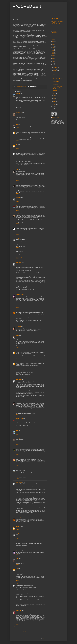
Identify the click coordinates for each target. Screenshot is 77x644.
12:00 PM (17, 530)
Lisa (16, 184)
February (55, 103)
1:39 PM (17, 194)
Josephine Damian (19, 295)
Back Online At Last (57, 92)
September (55, 71)
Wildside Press (55, 33)
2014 (53, 55)
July (54, 95)
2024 (53, 40)
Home (30, 629)
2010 (53, 62)
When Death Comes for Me (58, 89)
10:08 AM (17, 479)
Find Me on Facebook (56, 24)
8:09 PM (17, 565)
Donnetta (17, 335)
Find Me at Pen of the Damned (58, 20)
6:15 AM (17, 445)
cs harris (17, 558)
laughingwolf (18, 238)
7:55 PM (17, 547)
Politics (54, 80)
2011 (53, 60)
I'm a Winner (55, 85)
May (54, 98)
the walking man (19, 438)
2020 (53, 46)
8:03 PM (17, 323)
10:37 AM (17, 514)
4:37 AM (17, 435)
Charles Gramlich (19, 152)
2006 (53, 108)
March (55, 102)
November (55, 68)
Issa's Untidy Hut (19, 112)
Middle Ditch (18, 94)
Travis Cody (18, 197)
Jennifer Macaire (19, 458)
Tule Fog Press (55, 31)
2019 (53, 48)
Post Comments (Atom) (22, 631)
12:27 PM (17, 109)
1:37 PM (17, 181)
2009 (53, 63)
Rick (16, 227)
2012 (53, 58)
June (54, 97)
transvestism (32, 88)
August (55, 94)
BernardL (17, 448)
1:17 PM (17, 166)
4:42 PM (17, 235)
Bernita (17, 430)
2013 (53, 57)
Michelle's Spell (19, 610)
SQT (16, 205)
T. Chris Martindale (26, 88)
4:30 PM (17, 210)
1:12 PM (17, 141)
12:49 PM (17, 121)
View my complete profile (56, 125)
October (55, 69)
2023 (53, 41)
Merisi (17, 402)
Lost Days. (55, 90)
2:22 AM (17, 427)
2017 (53, 51)
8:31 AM (17, 465)
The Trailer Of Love (19, 257)
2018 (53, 49)
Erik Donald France (19, 418)
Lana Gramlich (18, 327)
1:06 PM (17, 128)
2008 (53, 65)
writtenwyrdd (18, 311)
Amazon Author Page (56, 30)
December (55, 66)
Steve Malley (18, 214)
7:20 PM (17, 291)
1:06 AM (17, 376)
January (55, 105)
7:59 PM (17, 308)
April (54, 100)
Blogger (43, 638)
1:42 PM (17, 201)
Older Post (45, 629)
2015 (53, 54)
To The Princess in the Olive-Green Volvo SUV (58, 87)
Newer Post (15, 629)
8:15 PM (17, 580)
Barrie (17, 125)
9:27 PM (17, 332)
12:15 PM (17, 538)
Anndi (17, 170)
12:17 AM (17, 358)
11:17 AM (17, 523)
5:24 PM (17, 259)
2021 (53, 44)
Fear (16, 88)
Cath (17, 131)
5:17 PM (17, 248)
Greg (17, 351)
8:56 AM (17, 625)
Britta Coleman (18, 551)
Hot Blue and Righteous (57, 78)
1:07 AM (17, 398)
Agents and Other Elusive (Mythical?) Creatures (58, 72)
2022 (53, 43)
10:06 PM (17, 607)
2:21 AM (17, 415)
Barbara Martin (18, 527)
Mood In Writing (56, 82)
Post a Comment (17, 627)
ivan (16, 362)
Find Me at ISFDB (55, 19)
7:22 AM (17, 454)
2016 (53, 52)
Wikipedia (54, 25)
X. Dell (17, 568)
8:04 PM (17, 555)
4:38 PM (17, 224)
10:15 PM (17, 347)
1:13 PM (17, 149)
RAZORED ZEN (27, 6)
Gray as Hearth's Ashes (57, 83)
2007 (53, 107)
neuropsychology (20, 88)
